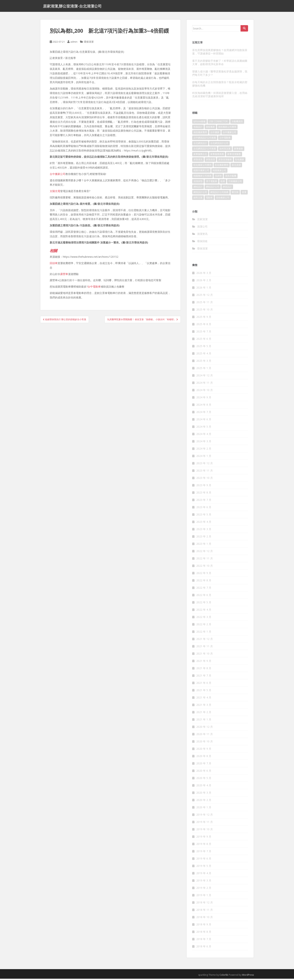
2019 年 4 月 (204, 874)
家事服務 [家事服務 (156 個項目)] (238, 150)
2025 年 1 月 (204, 369)
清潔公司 (202, 228)
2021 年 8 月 (204, 669)
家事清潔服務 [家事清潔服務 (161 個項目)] (234, 155)
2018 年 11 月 (205, 911)
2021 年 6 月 (204, 684)
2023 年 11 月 (205, 472)
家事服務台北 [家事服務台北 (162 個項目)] (200, 155)
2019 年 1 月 (204, 896)
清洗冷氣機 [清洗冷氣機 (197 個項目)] (231, 177)
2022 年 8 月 (204, 582)
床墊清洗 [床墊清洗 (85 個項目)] (198, 161)
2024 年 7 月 (204, 413)
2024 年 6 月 (204, 421)
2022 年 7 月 (204, 589)
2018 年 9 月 (204, 926)
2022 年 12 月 (205, 552)
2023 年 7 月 (204, 501)
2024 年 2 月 (204, 450)
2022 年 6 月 (204, 596)
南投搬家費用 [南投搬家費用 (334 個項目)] (200, 134)
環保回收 (202, 242)
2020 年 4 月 (204, 787)
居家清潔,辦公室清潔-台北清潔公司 (72, 7)
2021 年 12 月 (205, 640)
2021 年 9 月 (204, 662)
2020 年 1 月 (204, 809)
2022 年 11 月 (205, 560)
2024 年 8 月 (204, 406)
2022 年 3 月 (204, 618)
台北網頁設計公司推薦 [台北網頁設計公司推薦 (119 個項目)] (205, 150)
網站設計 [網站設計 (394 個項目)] (198, 188)
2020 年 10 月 (205, 743)
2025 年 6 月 (204, 340)
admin (74, 43)
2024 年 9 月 (204, 399)
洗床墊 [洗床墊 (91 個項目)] (218, 177)
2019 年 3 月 (204, 882)
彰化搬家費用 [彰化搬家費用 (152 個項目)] (222, 166)
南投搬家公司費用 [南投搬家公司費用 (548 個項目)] (227, 128)
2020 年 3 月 (204, 794)
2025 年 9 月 (204, 318)
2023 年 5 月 (204, 516)
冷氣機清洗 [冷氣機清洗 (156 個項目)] (237, 123)
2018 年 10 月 (205, 918)
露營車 (64, 275)
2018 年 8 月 (204, 933)
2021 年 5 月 (204, 691)
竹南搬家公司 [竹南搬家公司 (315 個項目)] (235, 183)
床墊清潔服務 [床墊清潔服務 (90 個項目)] (225, 161)
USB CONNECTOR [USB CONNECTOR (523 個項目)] (219, 123)
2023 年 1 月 (204, 545)
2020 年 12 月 (205, 728)
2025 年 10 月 (205, 311)
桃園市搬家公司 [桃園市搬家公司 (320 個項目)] (201, 172)
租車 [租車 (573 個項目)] (223, 183)
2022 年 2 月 (204, 626)
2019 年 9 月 (204, 838)
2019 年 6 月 (204, 860)
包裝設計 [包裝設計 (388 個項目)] (198, 128)
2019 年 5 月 (204, 867)
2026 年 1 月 (204, 289)
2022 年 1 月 (204, 633)
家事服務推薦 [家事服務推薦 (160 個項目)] (217, 155)
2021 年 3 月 (204, 706)
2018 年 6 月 (204, 948)
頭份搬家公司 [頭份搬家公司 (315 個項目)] (223, 199)
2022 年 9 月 (204, 574)
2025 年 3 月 (204, 362)
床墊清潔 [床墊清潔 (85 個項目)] (210, 161)
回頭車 (54, 264)
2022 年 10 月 (205, 567)
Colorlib (224, 976)
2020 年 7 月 (204, 765)
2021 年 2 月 (204, 713)
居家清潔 (202, 220)
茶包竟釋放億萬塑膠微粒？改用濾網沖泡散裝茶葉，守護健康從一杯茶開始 (220, 53)
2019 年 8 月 (204, 845)
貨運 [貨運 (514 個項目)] (244, 193)
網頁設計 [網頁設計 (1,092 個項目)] (227, 188)
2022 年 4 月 (204, 611)
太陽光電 (55, 192)
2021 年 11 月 (205, 647)
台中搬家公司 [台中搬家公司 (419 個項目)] (229, 134)
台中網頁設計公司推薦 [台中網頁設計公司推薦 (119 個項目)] (205, 139)
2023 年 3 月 (204, 530)
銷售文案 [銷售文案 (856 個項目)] (198, 199)
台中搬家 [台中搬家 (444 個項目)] (215, 134)
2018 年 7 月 (204, 940)
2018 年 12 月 (205, 904)
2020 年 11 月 (205, 735)
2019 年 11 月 (205, 823)
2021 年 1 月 (204, 721)
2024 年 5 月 (204, 428)
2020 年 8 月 (204, 757)
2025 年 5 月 (204, 347)
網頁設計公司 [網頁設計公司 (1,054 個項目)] (200, 193)
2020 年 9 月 (204, 750)
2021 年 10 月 (205, 655)
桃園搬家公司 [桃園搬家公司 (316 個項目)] (219, 172)
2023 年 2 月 (204, 538)
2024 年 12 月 (205, 377)
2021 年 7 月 (204, 677)
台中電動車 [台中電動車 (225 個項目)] (225, 139)
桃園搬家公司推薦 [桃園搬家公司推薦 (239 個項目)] (202, 177)
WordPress (248, 976)
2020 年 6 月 (204, 772)
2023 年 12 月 (205, 464)
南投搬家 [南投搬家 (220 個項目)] (210, 128)
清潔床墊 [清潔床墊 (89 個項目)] (198, 183)
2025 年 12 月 (205, 296)
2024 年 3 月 (204, 443)
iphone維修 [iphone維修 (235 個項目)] (199, 123)
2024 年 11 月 (205, 384)
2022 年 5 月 (204, 604)
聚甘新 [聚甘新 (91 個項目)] (235, 193)
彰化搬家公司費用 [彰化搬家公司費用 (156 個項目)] (202, 166)
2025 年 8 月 (204, 325)
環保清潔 (89, 43)
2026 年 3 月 (204, 274)
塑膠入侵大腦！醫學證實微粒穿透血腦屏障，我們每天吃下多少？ (220, 74)
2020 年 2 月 (204, 801)
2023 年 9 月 (204, 486)
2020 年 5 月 (204, 779)
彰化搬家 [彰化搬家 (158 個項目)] (240, 161)
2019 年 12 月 (205, 816)
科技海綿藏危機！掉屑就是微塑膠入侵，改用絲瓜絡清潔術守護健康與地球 (220, 96)
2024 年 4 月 (204, 435)
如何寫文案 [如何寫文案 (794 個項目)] (225, 150)
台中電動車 (94, 288)
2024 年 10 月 (205, 391)
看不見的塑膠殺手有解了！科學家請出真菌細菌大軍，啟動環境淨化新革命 (220, 64)
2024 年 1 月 (204, 457)
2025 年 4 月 (204, 355)
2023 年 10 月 (205, 479)
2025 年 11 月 (205, 303)
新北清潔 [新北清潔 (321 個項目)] (236, 166)
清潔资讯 (202, 235)
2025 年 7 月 (204, 333)
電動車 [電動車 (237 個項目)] (209, 199)
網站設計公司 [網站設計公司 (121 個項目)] (213, 188)
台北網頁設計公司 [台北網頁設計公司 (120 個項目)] (219, 144)
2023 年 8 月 (204, 494)
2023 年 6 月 (204, 508)
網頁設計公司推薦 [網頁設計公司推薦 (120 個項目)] (219, 193)
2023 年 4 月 (204, 523)
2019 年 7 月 (204, 852)
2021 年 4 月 (204, 699)
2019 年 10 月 (205, 830)
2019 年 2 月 (204, 889)
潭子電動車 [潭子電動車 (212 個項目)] (211, 183)
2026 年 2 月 (204, 281)
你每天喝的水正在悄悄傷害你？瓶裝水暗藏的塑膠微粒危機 (220, 85)
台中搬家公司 (58, 175)
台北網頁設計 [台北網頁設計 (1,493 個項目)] (200, 144)
